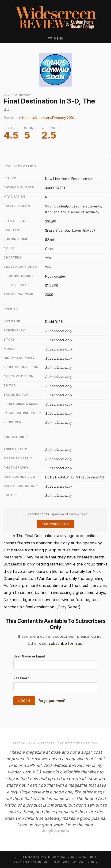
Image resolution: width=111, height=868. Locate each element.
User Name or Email (29, 656)
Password (21, 678)
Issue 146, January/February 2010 (48, 118)
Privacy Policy (59, 862)
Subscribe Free (55, 524)
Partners (92, 862)
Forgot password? (52, 701)
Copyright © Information (30, 862)
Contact (77, 862)
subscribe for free (66, 643)
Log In (24, 701)
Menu (56, 38)
